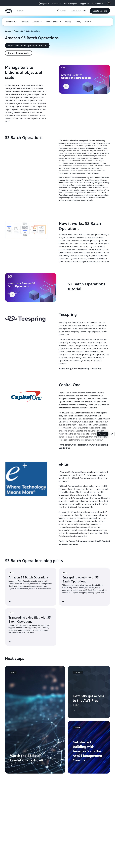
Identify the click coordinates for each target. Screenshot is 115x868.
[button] (100, 11)
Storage (8, 31)
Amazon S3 (19, 31)
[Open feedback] (112, 434)
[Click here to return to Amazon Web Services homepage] (8, 12)
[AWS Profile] (109, 3)
